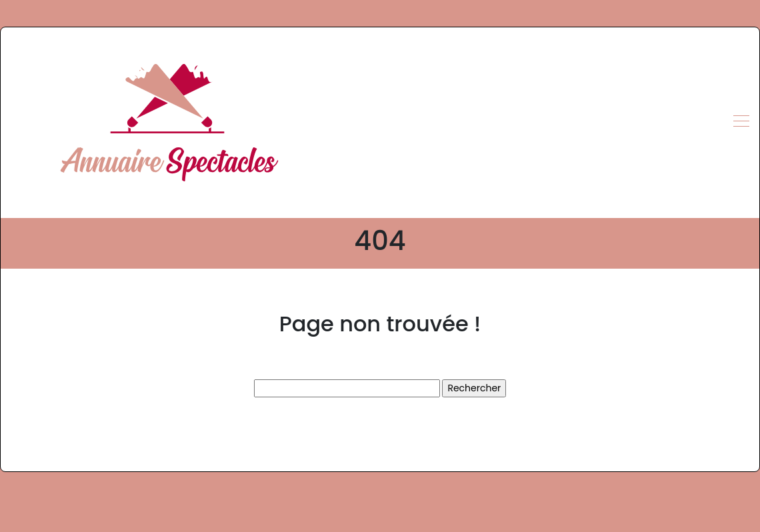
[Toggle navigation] (741, 123)
